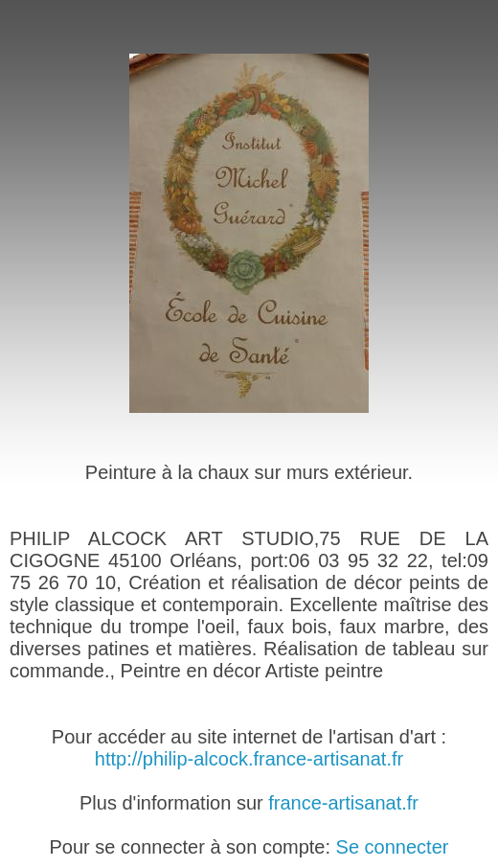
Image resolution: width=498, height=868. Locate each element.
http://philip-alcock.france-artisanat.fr (249, 759)
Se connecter (393, 847)
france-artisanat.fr (343, 803)
